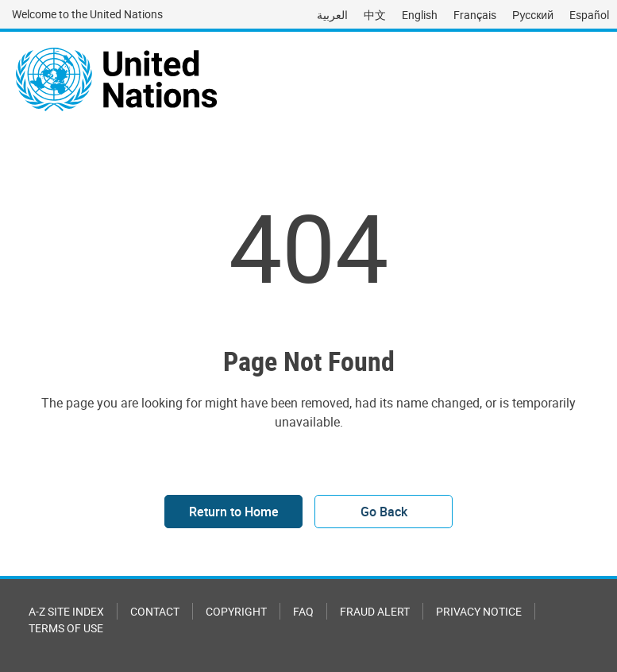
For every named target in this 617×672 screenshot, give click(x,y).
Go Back (384, 512)
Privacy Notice (479, 611)
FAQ (303, 611)
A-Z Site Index (66, 611)
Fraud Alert (375, 611)
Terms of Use (66, 628)
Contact (155, 611)
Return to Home (234, 512)
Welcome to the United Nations (87, 14)
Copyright (236, 611)
